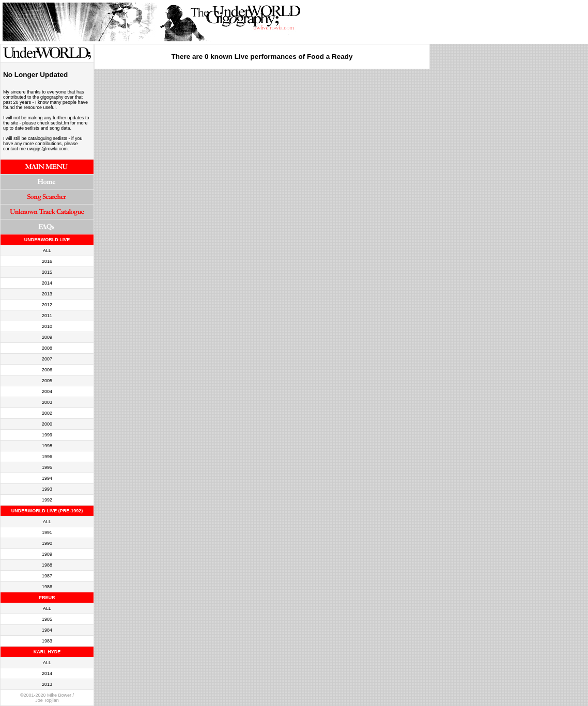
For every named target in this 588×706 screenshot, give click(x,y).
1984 (47, 630)
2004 (47, 391)
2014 (47, 283)
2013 (47, 294)
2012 (47, 305)
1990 (47, 543)
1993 (47, 489)
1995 (47, 467)
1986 (47, 587)
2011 (47, 316)
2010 (47, 326)
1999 (47, 435)
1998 (47, 446)
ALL (47, 250)
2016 (47, 261)
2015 (47, 272)
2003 (47, 402)
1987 (47, 576)
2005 (47, 381)
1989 (47, 554)
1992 (47, 500)
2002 (47, 413)
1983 (47, 641)
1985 (47, 619)
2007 (47, 359)
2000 (47, 424)
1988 (47, 565)
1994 (47, 478)
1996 (47, 457)
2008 (47, 348)
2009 (47, 337)
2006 (47, 370)
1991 (47, 532)
